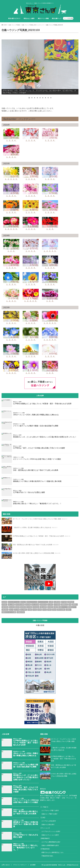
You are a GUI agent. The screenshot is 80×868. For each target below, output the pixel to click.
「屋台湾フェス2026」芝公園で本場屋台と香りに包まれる (30, 530)
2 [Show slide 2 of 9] (32, 98)
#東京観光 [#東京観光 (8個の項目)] (5, 610)
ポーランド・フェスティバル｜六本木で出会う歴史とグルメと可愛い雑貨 (35, 521)
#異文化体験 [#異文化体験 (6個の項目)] (61, 610)
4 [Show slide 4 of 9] (37, 98)
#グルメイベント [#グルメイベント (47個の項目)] (32, 602)
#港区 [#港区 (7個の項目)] (49, 610)
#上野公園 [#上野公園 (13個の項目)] (57, 602)
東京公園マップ (57, 18)
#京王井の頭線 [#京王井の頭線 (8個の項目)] (20, 604)
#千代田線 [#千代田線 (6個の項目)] (57, 604)
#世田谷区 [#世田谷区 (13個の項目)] (71, 602)
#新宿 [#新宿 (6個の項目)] (17, 607)
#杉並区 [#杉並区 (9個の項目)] (50, 607)
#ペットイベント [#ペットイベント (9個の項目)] (43, 602)
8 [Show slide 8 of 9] (48, 98)
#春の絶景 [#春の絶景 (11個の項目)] (43, 607)
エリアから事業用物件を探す (50, 842)
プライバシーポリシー (20, 865)
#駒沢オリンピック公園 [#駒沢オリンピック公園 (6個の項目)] (9, 612)
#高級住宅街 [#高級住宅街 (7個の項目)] (21, 612)
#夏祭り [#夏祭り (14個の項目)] (75, 604)
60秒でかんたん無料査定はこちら (52, 852)
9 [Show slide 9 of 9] (51, 98)
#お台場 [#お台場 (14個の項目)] (4, 602)
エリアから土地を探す (48, 821)
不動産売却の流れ (47, 856)
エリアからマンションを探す (50, 831)
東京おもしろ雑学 (29, 18)
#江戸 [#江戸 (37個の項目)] (11, 610)
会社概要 (33, 865)
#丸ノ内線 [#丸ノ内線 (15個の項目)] (11, 604)
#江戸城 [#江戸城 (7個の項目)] (17, 610)
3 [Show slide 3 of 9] (35, 98)
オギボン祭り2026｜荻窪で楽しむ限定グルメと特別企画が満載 (31, 555)
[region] (40, 69)
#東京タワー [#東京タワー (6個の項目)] (72, 607)
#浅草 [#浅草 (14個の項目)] (40, 610)
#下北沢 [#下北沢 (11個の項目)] (64, 602)
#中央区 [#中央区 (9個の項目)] (4, 604)
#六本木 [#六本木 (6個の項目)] (50, 604)
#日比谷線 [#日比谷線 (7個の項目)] (36, 607)
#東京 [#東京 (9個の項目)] (56, 607)
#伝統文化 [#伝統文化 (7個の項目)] (43, 604)
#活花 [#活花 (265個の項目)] (35, 610)
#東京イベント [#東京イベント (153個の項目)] (63, 607)
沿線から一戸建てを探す (49, 814)
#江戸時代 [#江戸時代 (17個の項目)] (24, 610)
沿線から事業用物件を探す (49, 845)
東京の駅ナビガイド (14, 18)
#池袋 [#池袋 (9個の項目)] (30, 610)
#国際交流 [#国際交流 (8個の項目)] (64, 604)
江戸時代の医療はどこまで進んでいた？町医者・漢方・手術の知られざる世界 (36, 538)
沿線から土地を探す (47, 824)
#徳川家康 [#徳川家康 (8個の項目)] (5, 607)
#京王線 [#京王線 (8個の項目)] (28, 604)
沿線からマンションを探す (49, 835)
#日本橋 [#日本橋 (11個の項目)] (29, 607)
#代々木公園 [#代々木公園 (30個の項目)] (35, 604)
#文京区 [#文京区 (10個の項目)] (12, 607)
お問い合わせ (6, 865)
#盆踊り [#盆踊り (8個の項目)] (68, 610)
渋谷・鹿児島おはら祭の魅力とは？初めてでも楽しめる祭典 (30, 547)
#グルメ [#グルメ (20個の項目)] (23, 602)
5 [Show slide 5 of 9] (40, 98)
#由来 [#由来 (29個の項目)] (54, 610)
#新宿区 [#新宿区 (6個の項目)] (23, 607)
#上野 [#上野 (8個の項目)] (51, 602)
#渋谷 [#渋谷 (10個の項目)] (45, 610)
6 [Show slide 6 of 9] (43, 98)
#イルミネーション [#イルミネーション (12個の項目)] (14, 602)
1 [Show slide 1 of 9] (29, 98)
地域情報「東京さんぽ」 (59, 865)
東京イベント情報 (43, 18)
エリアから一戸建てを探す (49, 810)
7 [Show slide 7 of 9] (45, 98)
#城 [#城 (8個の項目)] (70, 604)
